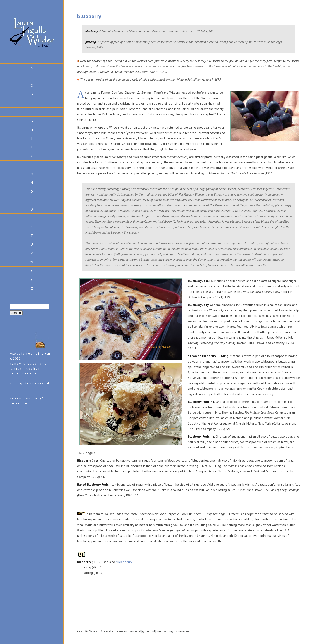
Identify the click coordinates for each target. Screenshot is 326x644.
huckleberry (124, 562)
